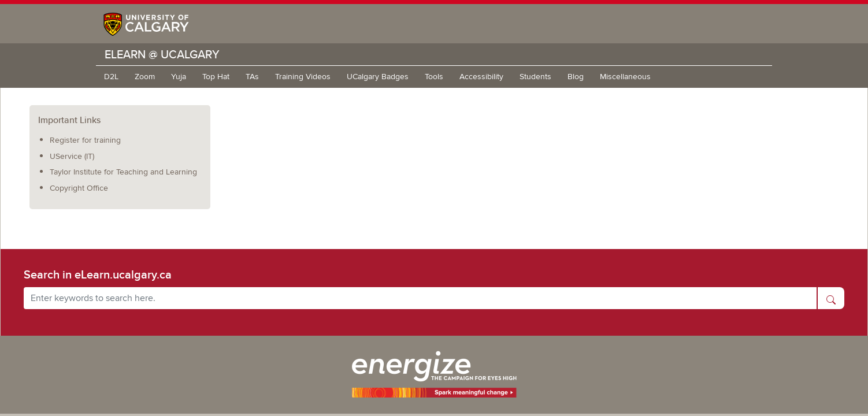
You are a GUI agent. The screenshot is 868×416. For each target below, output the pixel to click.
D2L (111, 77)
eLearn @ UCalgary (162, 54)
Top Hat (216, 77)
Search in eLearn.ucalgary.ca (98, 274)
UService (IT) (72, 156)
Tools (434, 77)
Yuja (179, 77)
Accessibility (481, 77)
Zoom (145, 77)
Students (535, 77)
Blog (576, 77)
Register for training (85, 140)
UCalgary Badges (378, 77)
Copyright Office (79, 188)
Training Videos (303, 77)
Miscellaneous (625, 77)
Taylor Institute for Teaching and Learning (123, 172)
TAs (252, 77)
